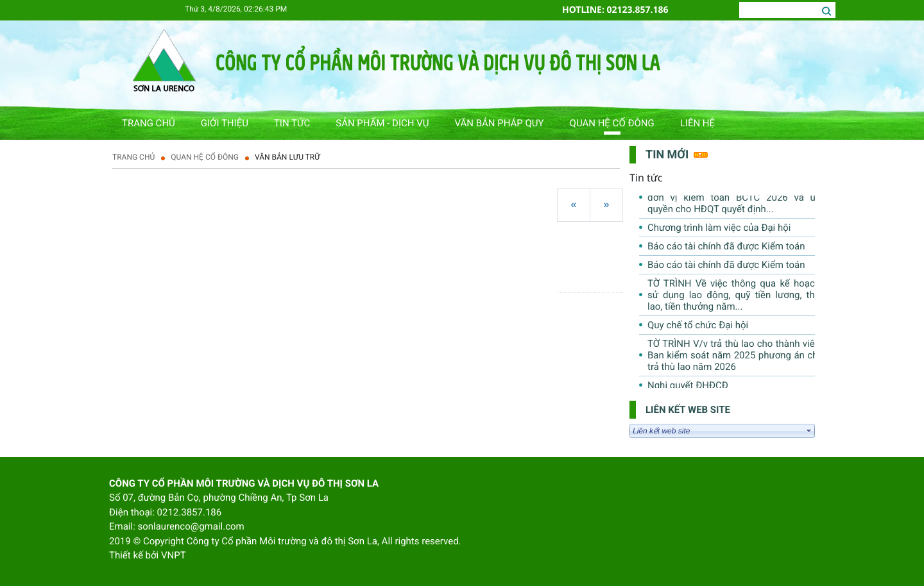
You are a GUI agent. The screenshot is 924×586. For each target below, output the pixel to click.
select (809, 431)
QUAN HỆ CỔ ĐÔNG (205, 157)
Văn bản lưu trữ (287, 157)
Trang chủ (133, 157)
